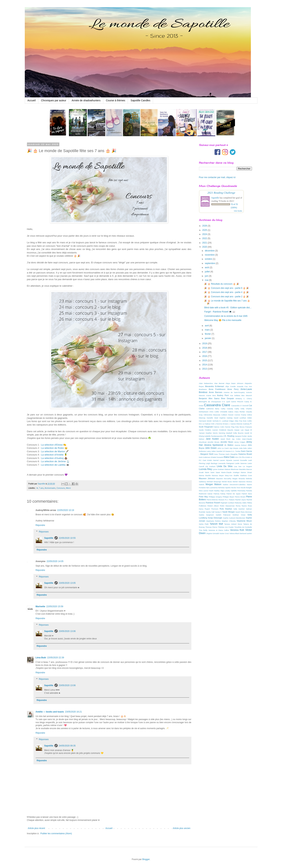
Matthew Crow (246, 475)
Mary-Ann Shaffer (232, 475)
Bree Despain (228, 398)
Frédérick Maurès (226, 430)
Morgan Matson (213, 484)
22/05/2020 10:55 (67, 538)
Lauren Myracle (226, 460)
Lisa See (238, 466)
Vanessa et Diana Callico (219, 530)
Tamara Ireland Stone (233, 524)
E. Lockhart (224, 421)
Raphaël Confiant (227, 503)
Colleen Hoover (227, 415)
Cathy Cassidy (227, 409)
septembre (210, 263)
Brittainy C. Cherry (244, 399)
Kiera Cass (229, 457)
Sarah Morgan (229, 512)
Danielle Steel (213, 418)
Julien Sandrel (217, 451)
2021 (205, 243)
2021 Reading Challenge (221, 193)
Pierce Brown (240, 497)
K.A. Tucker (236, 451)
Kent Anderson (205, 457)
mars (207, 330)
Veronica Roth (237, 530)
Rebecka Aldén (241, 503)
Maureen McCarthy (224, 479)
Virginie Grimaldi (213, 533)
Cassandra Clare (217, 405)
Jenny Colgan (240, 442)
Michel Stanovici (239, 482)
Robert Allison (213, 506)
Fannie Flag (230, 427)
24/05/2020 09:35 (67, 746)
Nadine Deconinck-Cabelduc (234, 484)
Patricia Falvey (219, 494)
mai (207, 280)
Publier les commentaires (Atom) (56, 834)
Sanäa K (218, 512)
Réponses (44, 532)
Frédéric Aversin (211, 430)
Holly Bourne (238, 433)
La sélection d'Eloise (52, 445)
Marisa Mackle (205, 475)
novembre (210, 255)
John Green (211, 448)
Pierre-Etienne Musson (216, 500)
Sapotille (49, 538)
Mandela (242, 469)
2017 (205, 352)
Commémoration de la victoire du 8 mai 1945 (226, 316)
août (207, 267)
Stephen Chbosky (229, 521)
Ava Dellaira (235, 395)
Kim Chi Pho (240, 457)
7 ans (41, 488)
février (208, 334)
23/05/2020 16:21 (73, 712)
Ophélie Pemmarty (238, 491)
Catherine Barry (213, 409)
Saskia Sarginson (206, 515)
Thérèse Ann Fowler (226, 527)
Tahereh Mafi (216, 524)
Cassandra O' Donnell (240, 406)
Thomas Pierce (211, 527)
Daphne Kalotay (226, 418)
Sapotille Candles (140, 100)
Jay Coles (236, 439)
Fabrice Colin (219, 427)
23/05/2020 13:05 (67, 583)
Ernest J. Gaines (229, 424)
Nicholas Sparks (224, 488)
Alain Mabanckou (206, 383)
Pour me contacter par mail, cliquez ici (217, 177)
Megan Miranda (238, 479)
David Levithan (240, 418)
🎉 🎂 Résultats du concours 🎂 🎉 (222, 284)
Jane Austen (212, 439)
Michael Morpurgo (214, 482)
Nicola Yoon (236, 488)
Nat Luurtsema (212, 488)
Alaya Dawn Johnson (234, 383)
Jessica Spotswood (214, 445)
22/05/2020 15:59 (55, 606)
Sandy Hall (210, 512)
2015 (205, 360)
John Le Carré (223, 448)
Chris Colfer (214, 412)
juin (207, 276)
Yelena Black (234, 533)
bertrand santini (246, 533)
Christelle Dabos (227, 412)
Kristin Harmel (213, 460)
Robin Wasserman (227, 506)
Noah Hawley (214, 491)
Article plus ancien (182, 828)
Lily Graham (210, 466)
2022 (205, 238)
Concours (61, 488)
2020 (205, 247)
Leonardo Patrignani (226, 463)
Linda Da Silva (225, 466)
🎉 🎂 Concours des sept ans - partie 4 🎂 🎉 (227, 292)
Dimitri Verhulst (213, 421)
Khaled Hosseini (217, 457)
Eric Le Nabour (205, 424)
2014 (205, 365)
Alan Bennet (219, 383)
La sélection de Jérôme (53, 461)
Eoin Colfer (248, 421)
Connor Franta (240, 415)
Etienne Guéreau (243, 424)
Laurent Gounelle (240, 460)
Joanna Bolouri (240, 445)
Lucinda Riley (205, 469)
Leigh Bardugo (212, 463)
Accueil (32, 100)
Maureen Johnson (207, 478)
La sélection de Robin (53, 448)
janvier (208, 338)
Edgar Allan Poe (236, 421)
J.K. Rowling (229, 436)
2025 (205, 230)
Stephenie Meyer (244, 521)
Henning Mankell (225, 433)
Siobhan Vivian (239, 515)
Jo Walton (229, 445)
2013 (205, 369)
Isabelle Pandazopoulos (214, 436)
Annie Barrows (215, 392)
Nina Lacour (204, 491)
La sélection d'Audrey (52, 458)
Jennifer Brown (213, 442)
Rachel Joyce (240, 500)
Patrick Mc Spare (234, 494)
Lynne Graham (218, 469)
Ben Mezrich (247, 395)
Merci (68, 488)
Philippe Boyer (228, 497)
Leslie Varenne (241, 463)
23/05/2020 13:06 (67, 631)
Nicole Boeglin (246, 488)
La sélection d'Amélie (52, 455)
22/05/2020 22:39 (56, 658)
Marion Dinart (246, 472)
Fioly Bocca (240, 427)
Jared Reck (225, 439)
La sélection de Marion (53, 451)
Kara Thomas (220, 454)
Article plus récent (36, 828)
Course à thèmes (116, 100)
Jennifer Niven (227, 442)
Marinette (40, 606)
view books (238, 211)
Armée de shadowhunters (86, 100)
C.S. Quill (226, 402)
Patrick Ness (247, 494)
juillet (208, 272)
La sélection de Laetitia (53, 465)
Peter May (204, 497)
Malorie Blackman (232, 469)
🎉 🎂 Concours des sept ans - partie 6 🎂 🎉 (227, 288)
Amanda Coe (242, 386)
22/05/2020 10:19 (66, 510)
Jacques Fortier (241, 436)
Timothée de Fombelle (243, 527)
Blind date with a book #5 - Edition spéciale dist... (228, 308)
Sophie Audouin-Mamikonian (234, 518)
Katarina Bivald (245, 454)
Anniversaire (50, 488)
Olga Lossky (225, 491)
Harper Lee (239, 430)
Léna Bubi (41, 658)
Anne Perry (233, 389)
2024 (205, 234)
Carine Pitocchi (237, 402)
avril (207, 326)
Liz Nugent (247, 466)
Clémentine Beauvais (212, 415)
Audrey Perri (223, 395)
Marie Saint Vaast (212, 472)
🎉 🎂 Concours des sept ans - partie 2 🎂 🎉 (227, 297)
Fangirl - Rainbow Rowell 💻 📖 (220, 312)
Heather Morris (212, 433)
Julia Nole (243, 448)
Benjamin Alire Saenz (209, 398)
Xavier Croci (224, 533)
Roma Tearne (241, 506)
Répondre (40, 525)
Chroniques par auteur (54, 100)
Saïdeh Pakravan (223, 515)
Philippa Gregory (215, 497)
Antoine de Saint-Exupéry (234, 392)
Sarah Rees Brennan (244, 512)
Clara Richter (240, 412)
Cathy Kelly (239, 409)
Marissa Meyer (218, 475)
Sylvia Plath (204, 524)
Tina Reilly (203, 530)
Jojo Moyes (234, 448)
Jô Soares (227, 451)
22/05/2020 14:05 (55, 561)
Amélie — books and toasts (50, 712)
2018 (205, 348)
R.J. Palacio (230, 500)
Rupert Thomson (211, 509)
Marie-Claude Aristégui (230, 472)
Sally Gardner (239, 509)
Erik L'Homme (217, 424)
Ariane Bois (211, 395)
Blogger (146, 859)
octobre (209, 259)
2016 (205, 356)
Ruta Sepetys (226, 509)
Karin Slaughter (232, 454)
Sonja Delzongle (215, 518)
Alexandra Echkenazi (214, 386)
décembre (210, 251)
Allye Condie (230, 386)
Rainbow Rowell (213, 503)
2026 (205, 226)
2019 (205, 344)
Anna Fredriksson (217, 389)
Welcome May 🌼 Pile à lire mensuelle (223, 320)
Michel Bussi (227, 482)
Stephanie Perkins (213, 521)
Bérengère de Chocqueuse (210, 402)
